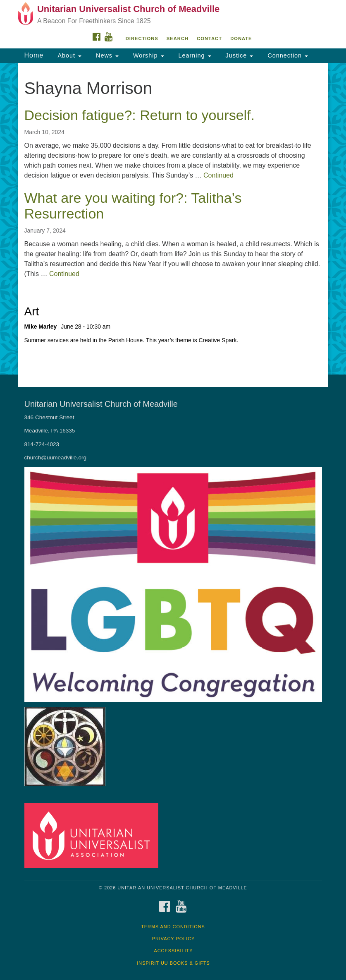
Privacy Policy (174, 939)
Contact (209, 38)
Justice (239, 55)
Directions (142, 38)
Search (178, 38)
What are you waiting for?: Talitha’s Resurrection (133, 205)
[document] (173, 219)
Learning (194, 55)
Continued (218, 175)
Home (34, 55)
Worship (148, 55)
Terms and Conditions (173, 927)
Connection (287, 55)
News (106, 55)
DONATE (241, 38)
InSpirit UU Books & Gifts (173, 963)
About (69, 55)
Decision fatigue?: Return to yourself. (140, 115)
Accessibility (174, 951)
